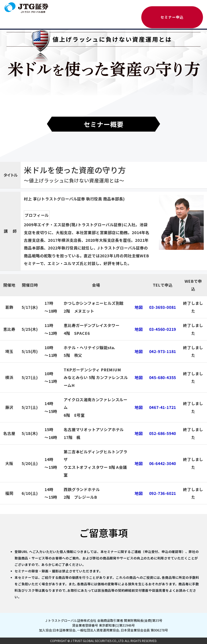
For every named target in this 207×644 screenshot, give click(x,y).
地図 (139, 307)
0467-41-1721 (163, 407)
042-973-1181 (163, 351)
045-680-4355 (163, 377)
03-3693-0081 (163, 307)
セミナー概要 (104, 124)
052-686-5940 (163, 433)
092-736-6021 (163, 493)
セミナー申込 (172, 17)
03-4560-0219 (163, 329)
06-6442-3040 (163, 463)
